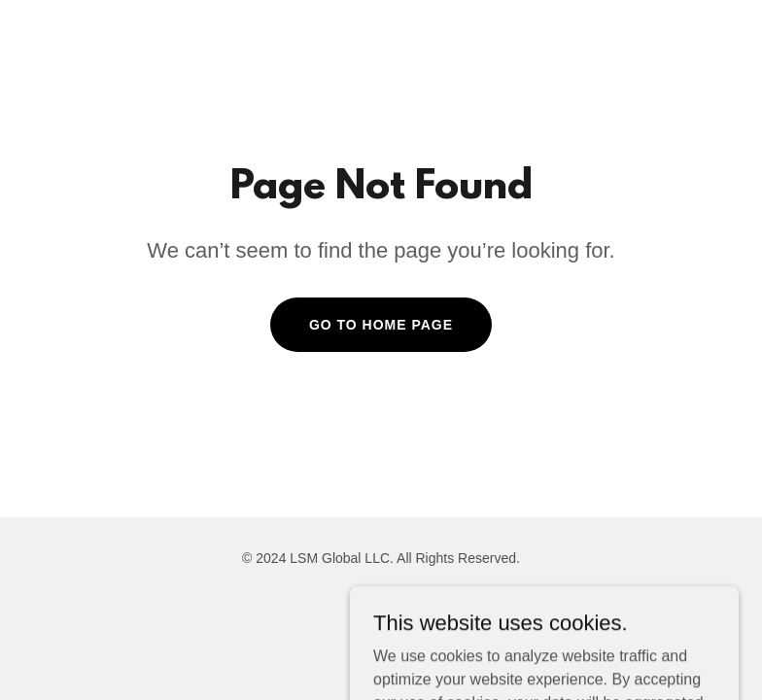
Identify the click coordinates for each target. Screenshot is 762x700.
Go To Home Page (381, 325)
